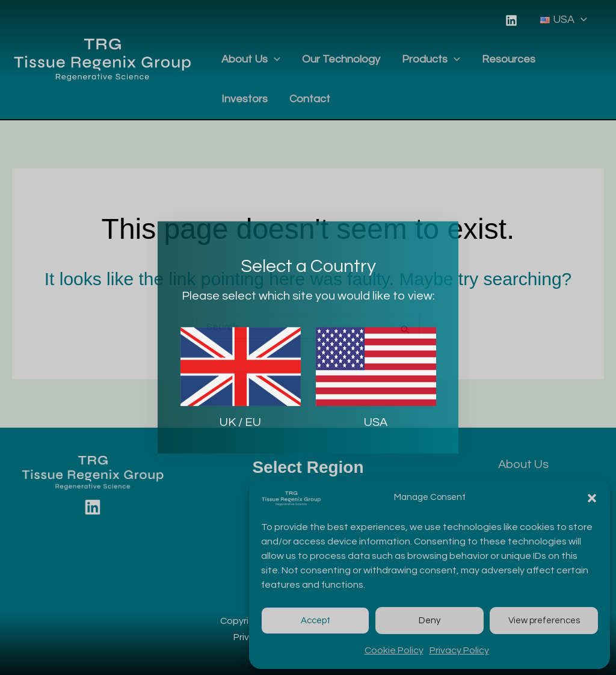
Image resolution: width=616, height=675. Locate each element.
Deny (430, 621)
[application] (581, 20)
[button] (592, 498)
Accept (316, 621)
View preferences (544, 621)
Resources (509, 59)
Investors (245, 99)
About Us (251, 60)
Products (431, 60)
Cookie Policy (394, 650)
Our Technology (341, 59)
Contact (310, 99)
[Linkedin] (511, 20)
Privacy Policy (459, 650)
